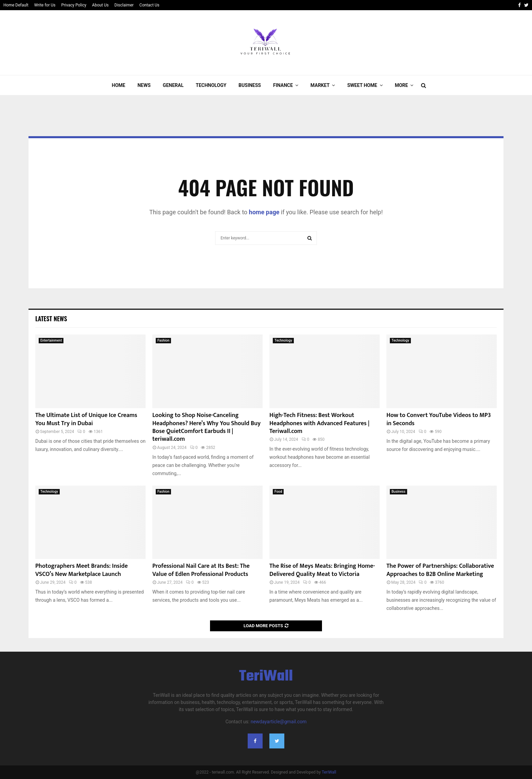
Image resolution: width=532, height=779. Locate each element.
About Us (100, 5)
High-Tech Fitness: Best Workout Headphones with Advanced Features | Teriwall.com (319, 423)
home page (264, 212)
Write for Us (45, 5)
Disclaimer (124, 5)
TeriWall (266, 677)
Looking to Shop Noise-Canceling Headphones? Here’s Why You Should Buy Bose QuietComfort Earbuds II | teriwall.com (206, 427)
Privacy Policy (74, 5)
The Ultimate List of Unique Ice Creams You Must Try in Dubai (86, 419)
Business (250, 85)
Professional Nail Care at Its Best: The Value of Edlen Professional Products (201, 570)
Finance (283, 85)
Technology (211, 85)
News (144, 85)
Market (320, 85)
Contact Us (149, 5)
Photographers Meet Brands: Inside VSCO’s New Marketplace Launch (82, 570)
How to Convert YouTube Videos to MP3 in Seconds (439, 419)
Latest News (51, 319)
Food (278, 492)
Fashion (163, 340)
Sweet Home (362, 85)
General (173, 85)
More (402, 85)
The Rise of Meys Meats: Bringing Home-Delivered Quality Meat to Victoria (322, 570)
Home (119, 85)
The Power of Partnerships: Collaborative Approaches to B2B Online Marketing (440, 570)
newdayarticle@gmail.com (279, 722)
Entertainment (51, 340)
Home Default (16, 5)
